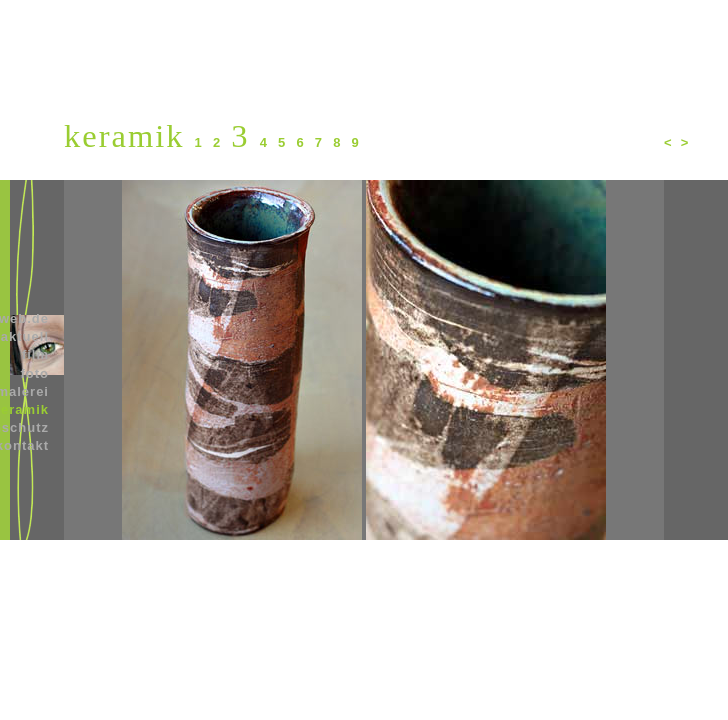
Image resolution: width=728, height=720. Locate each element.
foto (34, 373)
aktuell (25, 336)
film (35, 354)
